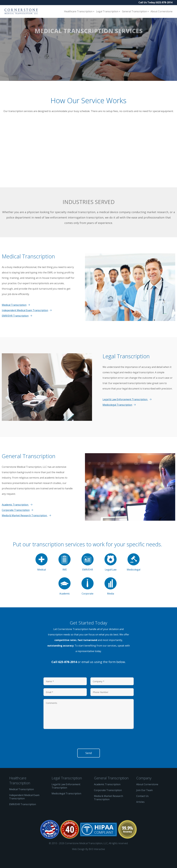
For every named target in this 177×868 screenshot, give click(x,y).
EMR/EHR (88, 574)
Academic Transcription (15, 517)
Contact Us (142, 808)
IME (65, 574)
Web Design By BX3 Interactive (88, 861)
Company (144, 790)
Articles (140, 814)
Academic (65, 598)
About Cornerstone (162, 11)
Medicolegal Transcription (117, 417)
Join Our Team (144, 802)
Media (111, 598)
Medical (42, 574)
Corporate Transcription (16, 522)
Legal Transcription (108, 11)
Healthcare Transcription (79, 11)
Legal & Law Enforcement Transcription (125, 411)
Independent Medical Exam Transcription (25, 322)
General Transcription (135, 11)
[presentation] (66, 752)
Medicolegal (134, 574)
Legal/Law (111, 574)
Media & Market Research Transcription (25, 527)
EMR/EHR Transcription (15, 328)
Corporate (88, 598)
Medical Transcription (14, 317)
